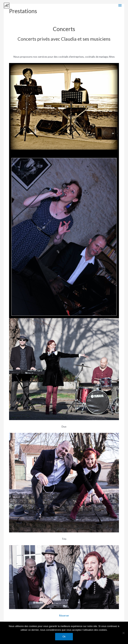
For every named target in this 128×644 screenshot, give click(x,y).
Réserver (64, 615)
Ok (64, 637)
